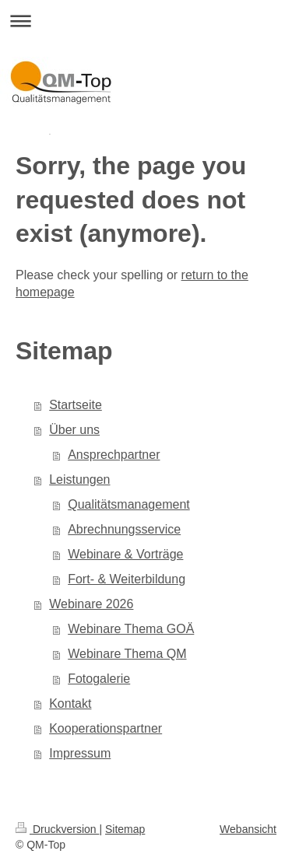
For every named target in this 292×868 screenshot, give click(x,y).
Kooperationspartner (106, 728)
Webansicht (248, 829)
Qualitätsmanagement (129, 504)
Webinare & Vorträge (125, 554)
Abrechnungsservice (124, 529)
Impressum (80, 753)
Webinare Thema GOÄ (131, 629)
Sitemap (125, 829)
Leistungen (79, 479)
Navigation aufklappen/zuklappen (146, 21)
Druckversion (57, 829)
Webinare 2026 (91, 604)
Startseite (76, 405)
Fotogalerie (99, 679)
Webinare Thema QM (127, 654)
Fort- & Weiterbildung (127, 579)
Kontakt (70, 703)
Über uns (74, 430)
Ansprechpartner (114, 455)
